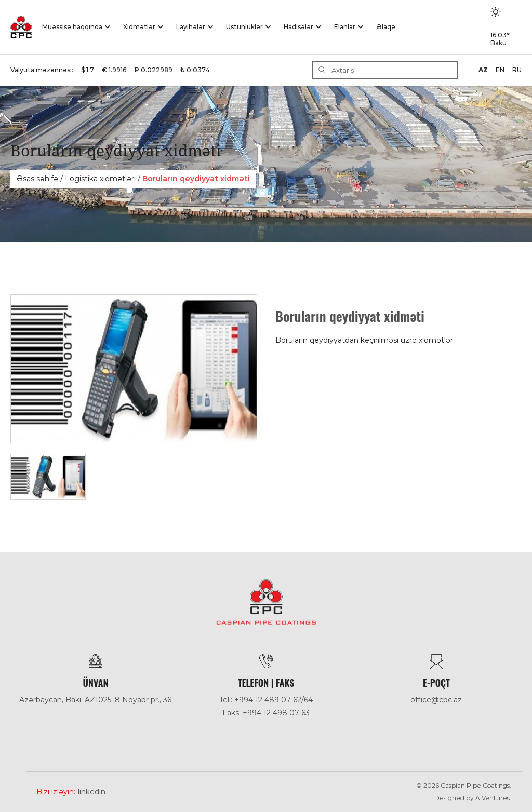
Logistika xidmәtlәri (100, 179)
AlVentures (493, 798)
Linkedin (92, 792)
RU (517, 70)
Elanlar (345, 27)
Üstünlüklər (244, 27)
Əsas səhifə (37, 179)
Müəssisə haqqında (72, 27)
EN (500, 70)
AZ (483, 70)
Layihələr (191, 27)
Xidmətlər (139, 27)
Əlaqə (386, 27)
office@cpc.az (436, 700)
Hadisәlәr (298, 27)
